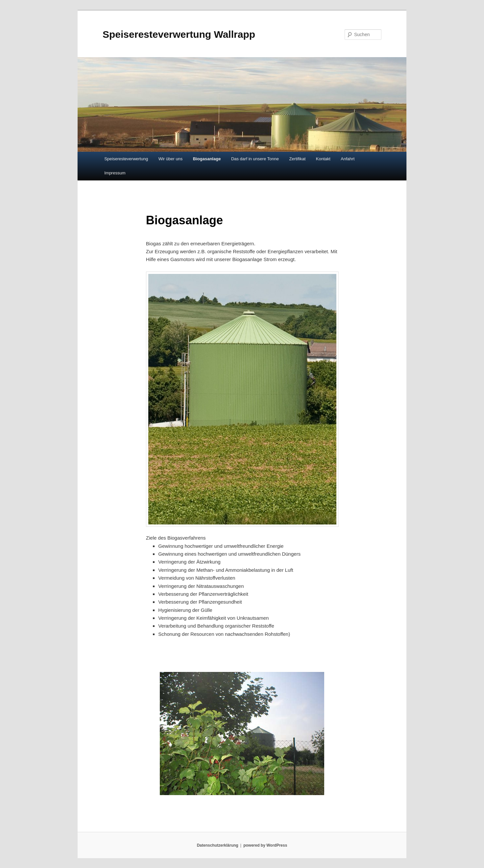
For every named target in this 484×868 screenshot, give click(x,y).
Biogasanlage (207, 159)
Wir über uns (171, 159)
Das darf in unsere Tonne (255, 159)
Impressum (115, 173)
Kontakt (323, 159)
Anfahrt (348, 159)
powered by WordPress (265, 845)
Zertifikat (297, 159)
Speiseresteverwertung (126, 159)
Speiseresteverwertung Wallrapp (179, 34)
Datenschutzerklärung (218, 845)
